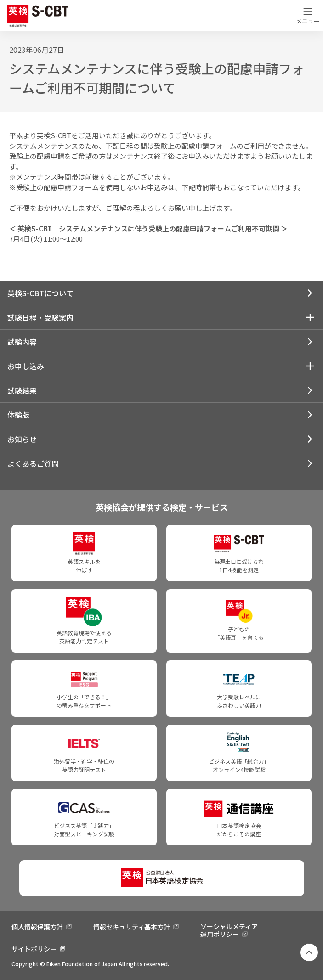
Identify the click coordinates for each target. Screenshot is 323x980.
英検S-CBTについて (40, 293)
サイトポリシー (34, 949)
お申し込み (26, 366)
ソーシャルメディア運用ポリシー (229, 930)
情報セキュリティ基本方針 (132, 927)
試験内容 (22, 342)
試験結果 (22, 390)
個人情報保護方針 (37, 927)
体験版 (18, 415)
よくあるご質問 (33, 463)
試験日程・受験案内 (40, 317)
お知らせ (22, 439)
